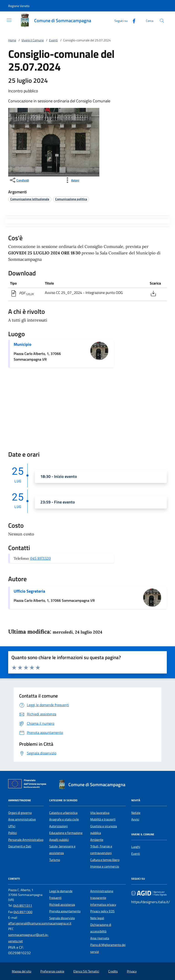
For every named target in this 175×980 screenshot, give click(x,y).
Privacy (132, 971)
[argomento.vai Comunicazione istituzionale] (30, 199)
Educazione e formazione (66, 833)
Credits (113, 971)
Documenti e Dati (20, 846)
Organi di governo (20, 813)
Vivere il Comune (33, 40)
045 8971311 (23, 905)
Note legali (97, 918)
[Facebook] (132, 20)
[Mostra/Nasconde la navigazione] (9, 20)
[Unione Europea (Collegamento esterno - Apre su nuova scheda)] (28, 785)
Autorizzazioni (58, 826)
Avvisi (135, 819)
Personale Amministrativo (26, 840)
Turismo (55, 860)
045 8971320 (40, 558)
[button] (19, 6)
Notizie (136, 813)
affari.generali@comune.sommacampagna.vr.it (40, 923)
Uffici (12, 826)
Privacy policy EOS (102, 911)
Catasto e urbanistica (63, 813)
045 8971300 (23, 912)
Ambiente (97, 840)
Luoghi (136, 847)
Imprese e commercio (105, 866)
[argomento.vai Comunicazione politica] (71, 199)
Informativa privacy (103, 905)
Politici (13, 833)
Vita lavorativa (100, 813)
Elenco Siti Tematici (86, 971)
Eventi (53, 40)
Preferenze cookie (52, 971)
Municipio (23, 344)
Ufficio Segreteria (29, 591)
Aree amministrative (22, 819)
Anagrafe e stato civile (64, 819)
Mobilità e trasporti (103, 819)
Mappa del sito (22, 971)
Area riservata (100, 938)
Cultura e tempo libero (105, 860)
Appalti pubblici (59, 840)
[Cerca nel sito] (162, 21)
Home (12, 40)
